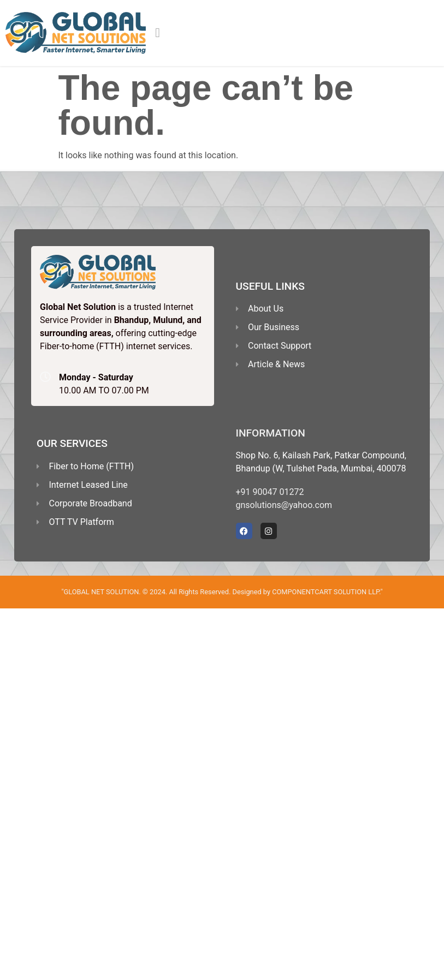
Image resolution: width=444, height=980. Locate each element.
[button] (158, 33)
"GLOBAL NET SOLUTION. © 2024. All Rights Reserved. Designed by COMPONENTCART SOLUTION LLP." (222, 592)
